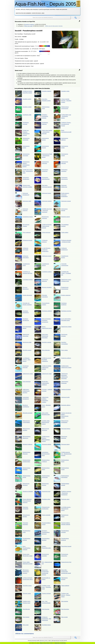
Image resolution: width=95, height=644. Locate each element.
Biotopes (53, 9)
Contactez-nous (36, 13)
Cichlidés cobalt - (42, 424)
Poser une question (61, 9)
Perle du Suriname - (43, 322)
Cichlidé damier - (63, 369)
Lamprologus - (42, 455)
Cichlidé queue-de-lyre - (62, 455)
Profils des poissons (32, 9)
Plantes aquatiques (44, 9)
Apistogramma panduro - (22, 164)
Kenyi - (23, 549)
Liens (43, 13)
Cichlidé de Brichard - (43, 227)
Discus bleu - (62, 573)
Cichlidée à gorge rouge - (43, 589)
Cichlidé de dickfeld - (43, 369)
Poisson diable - (24, 565)
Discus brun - (41, 573)
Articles (23, 9)
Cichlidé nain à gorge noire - (24, 172)
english (78, 3)
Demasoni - (42, 534)
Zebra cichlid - (42, 416)
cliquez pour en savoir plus (60, 643)
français (78, 4)
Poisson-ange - (24, 557)
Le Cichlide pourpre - (62, 510)
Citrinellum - (41, 117)
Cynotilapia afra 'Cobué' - (62, 274)
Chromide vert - (23, 306)
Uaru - (42, 604)
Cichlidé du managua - (62, 494)
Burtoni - (43, 329)
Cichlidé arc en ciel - (43, 361)
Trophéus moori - (23, 604)
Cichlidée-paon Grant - (43, 212)
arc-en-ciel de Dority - (62, 322)
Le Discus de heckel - (24, 581)
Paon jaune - (43, 188)
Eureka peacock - (62, 196)
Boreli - (63, 133)
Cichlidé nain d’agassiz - (22, 133)
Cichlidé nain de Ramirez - (42, 439)
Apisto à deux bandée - (43, 133)
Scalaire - (43, 549)
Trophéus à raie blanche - (62, 597)
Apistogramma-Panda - (43, 157)
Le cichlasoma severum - (23, 361)
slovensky (78, 6)
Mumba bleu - (42, 384)
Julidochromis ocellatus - (41, 400)
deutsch (78, 1)
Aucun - (43, 408)
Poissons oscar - (24, 188)
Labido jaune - (22, 392)
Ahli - (43, 565)
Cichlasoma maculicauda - (43, 620)
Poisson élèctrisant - (24, 502)
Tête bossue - (22, 573)
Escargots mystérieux (29, 24)
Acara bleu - (43, 102)
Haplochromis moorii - (63, 282)
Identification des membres (23, 13)
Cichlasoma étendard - (62, 243)
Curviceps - (43, 392)
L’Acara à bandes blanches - (63, 102)
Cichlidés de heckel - (24, 94)
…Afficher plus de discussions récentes (53, 26)
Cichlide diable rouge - (62, 117)
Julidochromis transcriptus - (61, 377)
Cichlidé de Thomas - (62, 125)
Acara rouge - (41, 337)
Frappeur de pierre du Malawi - (63, 416)
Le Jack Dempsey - (43, 251)
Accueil (18, 9)
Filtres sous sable (28, 26)
